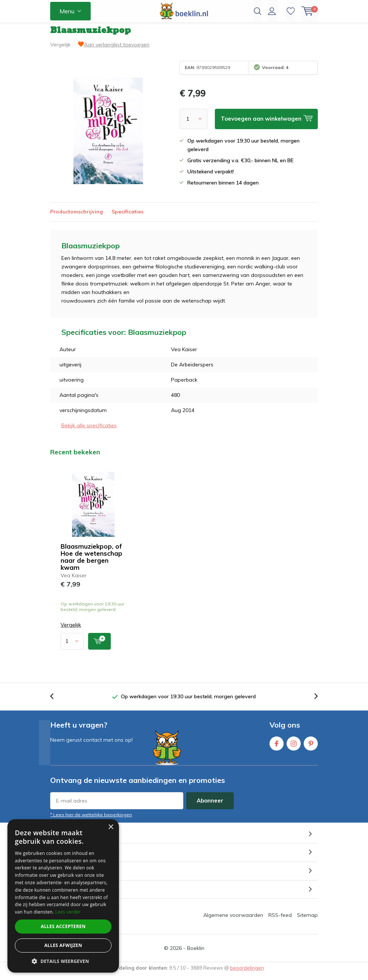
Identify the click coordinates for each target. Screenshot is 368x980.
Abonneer (210, 806)
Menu (67, 11)
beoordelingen (247, 973)
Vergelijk (60, 50)
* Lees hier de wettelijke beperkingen (91, 820)
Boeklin (196, 954)
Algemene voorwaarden (233, 921)
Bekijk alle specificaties (89, 431)
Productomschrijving (77, 217)
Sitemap (307, 921)
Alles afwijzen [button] (63, 945)
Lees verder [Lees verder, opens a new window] (68, 912)
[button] (63, 961)
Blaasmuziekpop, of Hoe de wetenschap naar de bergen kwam (91, 562)
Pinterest (311, 747)
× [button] (111, 827)
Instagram (294, 747)
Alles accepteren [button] (63, 926)
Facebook (277, 747)
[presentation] (56, 702)
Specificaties (127, 217)
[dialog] (63, 896)
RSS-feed (280, 921)
